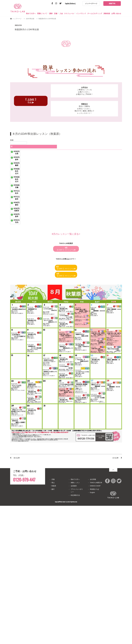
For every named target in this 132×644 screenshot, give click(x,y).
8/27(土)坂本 (15, 281)
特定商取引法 (75, 633)
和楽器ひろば (94, 627)
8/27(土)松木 (15, 263)
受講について (42, 13)
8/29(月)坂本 (15, 333)
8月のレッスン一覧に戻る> (66, 372)
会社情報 (93, 618)
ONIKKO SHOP (95, 624)
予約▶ (31, 101)
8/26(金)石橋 (15, 247)
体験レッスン (75, 621)
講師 (51, 13)
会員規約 (74, 624)
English (92, 631)
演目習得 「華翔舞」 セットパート (26, 231)
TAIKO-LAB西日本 (96, 621)
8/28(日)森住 (15, 299)
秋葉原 (54, 624)
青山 (53, 621)
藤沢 (53, 627)
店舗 (56, 13)
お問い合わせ (116, 13)
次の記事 (115, 596)
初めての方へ (31, 13)
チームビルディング (95, 13)
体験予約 (112, 3)
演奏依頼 (107, 13)
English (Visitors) (70, 3)
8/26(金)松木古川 (15, 214)
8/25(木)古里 (15, 158)
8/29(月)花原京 (15, 315)
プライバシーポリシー (77, 629)
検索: (19, 142)
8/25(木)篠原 (15, 195)
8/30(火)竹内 (15, 352)
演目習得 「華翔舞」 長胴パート (25, 214)
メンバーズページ (91, 4)
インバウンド (81, 13)
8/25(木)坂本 (15, 176)
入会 (61, 13)
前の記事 (17, 596)
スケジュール (69, 13)
